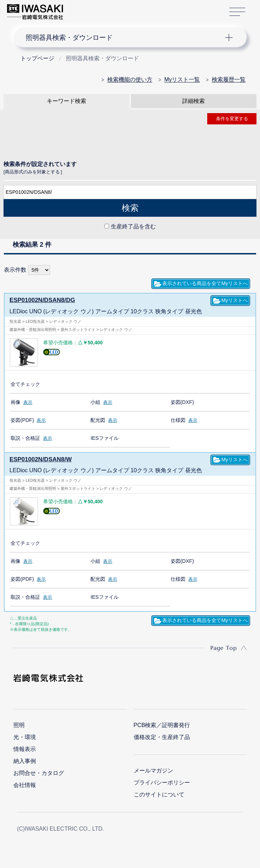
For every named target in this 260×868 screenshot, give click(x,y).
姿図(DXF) (182, 402)
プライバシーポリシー (162, 782)
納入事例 (25, 761)
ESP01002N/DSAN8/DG (40, 300)
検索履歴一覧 (229, 79)
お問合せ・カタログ (39, 773)
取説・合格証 (25, 438)
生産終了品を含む (133, 226)
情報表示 (25, 749)
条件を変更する (232, 119)
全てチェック (25, 384)
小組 (95, 402)
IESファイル (104, 438)
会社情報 (25, 785)
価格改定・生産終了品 (162, 737)
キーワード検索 (66, 101)
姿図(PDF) (22, 420)
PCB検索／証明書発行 (162, 725)
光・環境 (25, 737)
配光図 (98, 420)
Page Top (224, 647)
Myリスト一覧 (182, 79)
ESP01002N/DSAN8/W (39, 459)
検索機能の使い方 (130, 79)
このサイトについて (159, 794)
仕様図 (178, 420)
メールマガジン (153, 770)
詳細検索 (194, 101)
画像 (15, 402)
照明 (19, 725)
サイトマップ (237, 12)
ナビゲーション (124, 37)
